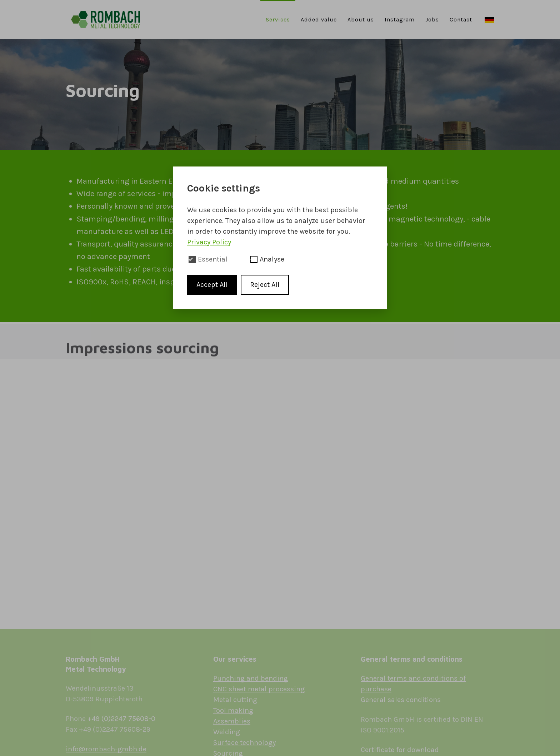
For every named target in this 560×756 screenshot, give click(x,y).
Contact (461, 19)
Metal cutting (235, 700)
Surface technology (244, 743)
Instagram (400, 19)
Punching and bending (251, 678)
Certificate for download (400, 750)
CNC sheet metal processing (259, 689)
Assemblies (232, 721)
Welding (227, 732)
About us (361, 19)
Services (278, 19)
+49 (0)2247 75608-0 (121, 719)
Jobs (432, 19)
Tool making (233, 710)
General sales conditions (401, 700)
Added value (319, 19)
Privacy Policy (209, 242)
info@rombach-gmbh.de (106, 749)
